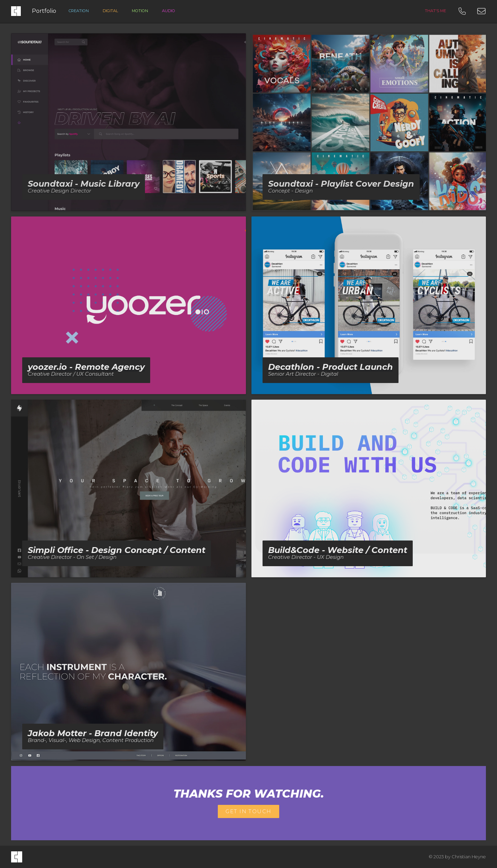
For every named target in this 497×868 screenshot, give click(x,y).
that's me (435, 11)
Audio (169, 11)
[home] (17, 857)
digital (110, 11)
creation (79, 11)
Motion (140, 11)
